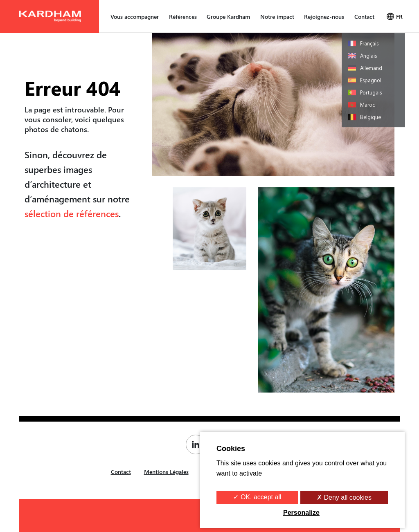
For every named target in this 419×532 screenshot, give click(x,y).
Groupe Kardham (228, 17)
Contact (364, 17)
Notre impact (277, 17)
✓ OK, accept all (257, 497)
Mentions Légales (166, 472)
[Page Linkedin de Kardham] (198, 444)
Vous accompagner (135, 17)
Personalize (301, 513)
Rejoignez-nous (324, 17)
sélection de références (72, 213)
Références (183, 17)
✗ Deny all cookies (344, 497)
